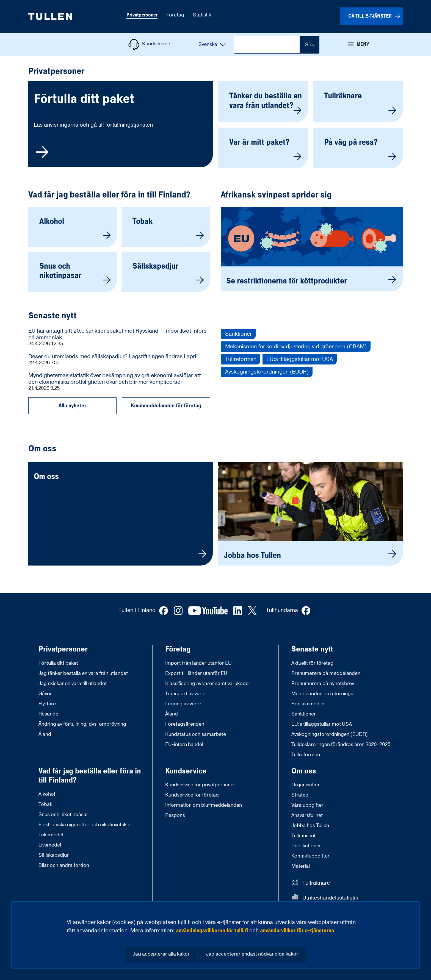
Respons (175, 815)
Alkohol (47, 794)
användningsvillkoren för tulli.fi (212, 931)
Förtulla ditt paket (58, 663)
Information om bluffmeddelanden (204, 805)
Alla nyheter (72, 406)
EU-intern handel (184, 744)
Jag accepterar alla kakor (161, 954)
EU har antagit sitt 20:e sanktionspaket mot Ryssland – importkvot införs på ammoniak (117, 334)
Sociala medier (308, 704)
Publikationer (306, 846)
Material (301, 866)
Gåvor (45, 694)
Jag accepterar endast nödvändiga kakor (252, 954)
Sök (310, 45)
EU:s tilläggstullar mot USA (300, 359)
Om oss (304, 771)
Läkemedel (51, 835)
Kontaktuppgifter (310, 856)
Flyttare (47, 704)
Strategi (300, 795)
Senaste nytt (53, 316)
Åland (45, 734)
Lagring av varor (183, 704)
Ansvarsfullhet (307, 815)
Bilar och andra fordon (64, 865)
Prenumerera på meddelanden (326, 673)
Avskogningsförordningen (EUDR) (267, 372)
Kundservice (186, 771)
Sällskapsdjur (54, 855)
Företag (178, 649)
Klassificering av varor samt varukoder (208, 684)
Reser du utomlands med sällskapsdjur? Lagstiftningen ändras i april (113, 357)
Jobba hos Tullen (310, 826)
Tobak (45, 804)
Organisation (306, 785)
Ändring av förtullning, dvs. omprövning (82, 724)
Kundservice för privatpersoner (200, 785)
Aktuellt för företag (312, 663)
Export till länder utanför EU (196, 673)
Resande (48, 714)
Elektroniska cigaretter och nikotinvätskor (85, 825)
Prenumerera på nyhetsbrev (323, 684)
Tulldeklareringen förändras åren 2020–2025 (341, 744)
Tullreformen (241, 359)
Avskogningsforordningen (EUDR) (330, 734)
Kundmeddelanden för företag (166, 406)
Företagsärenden (185, 724)
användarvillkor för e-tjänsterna (297, 931)
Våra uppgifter (307, 805)
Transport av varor (186, 694)
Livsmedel (50, 845)
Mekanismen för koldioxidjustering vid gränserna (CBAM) (296, 347)
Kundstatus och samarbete (196, 734)
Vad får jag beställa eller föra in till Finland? (109, 195)
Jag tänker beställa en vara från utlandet (83, 673)
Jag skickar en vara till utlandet (73, 684)
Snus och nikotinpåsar (63, 815)
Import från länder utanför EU (198, 663)
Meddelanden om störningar (323, 694)
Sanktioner (238, 334)
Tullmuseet (303, 836)
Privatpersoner (63, 649)
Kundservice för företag (192, 795)
